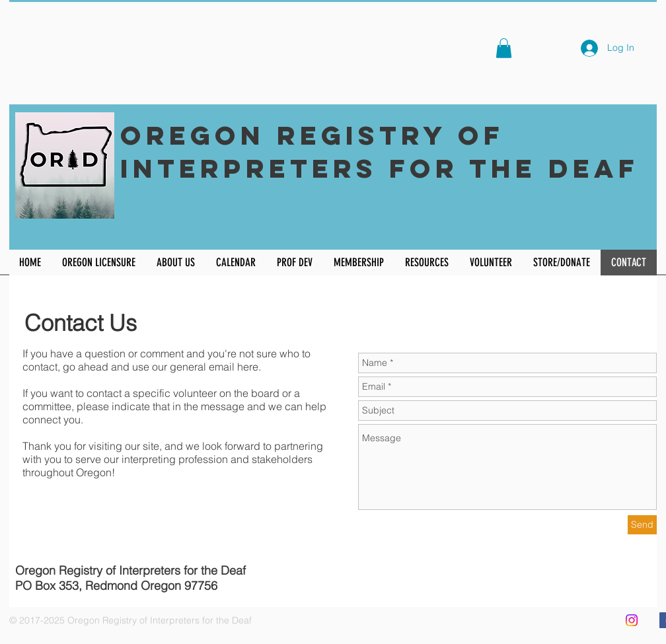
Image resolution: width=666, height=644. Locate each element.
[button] (504, 48)
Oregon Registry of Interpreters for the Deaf (380, 152)
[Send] (642, 525)
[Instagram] (632, 620)
